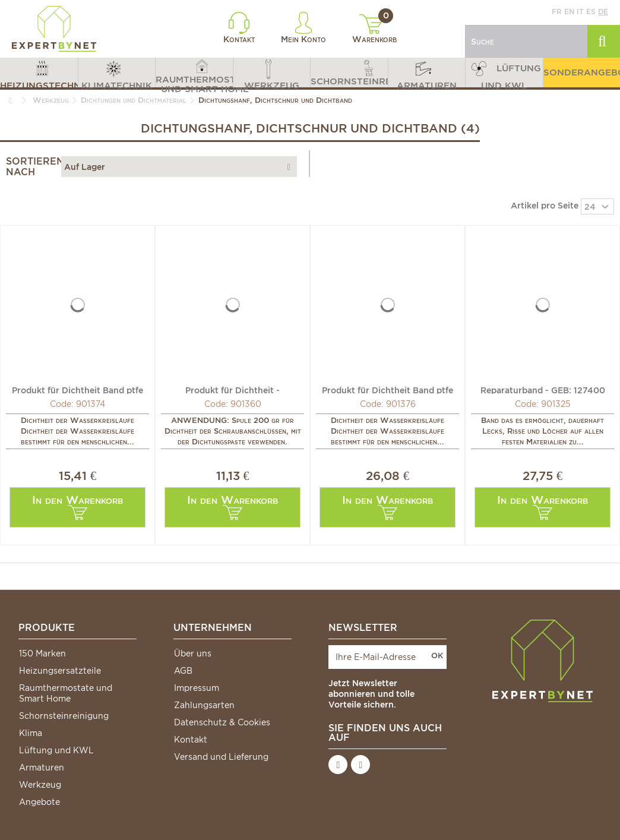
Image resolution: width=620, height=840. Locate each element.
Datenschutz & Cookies (222, 722)
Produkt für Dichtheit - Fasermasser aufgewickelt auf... (232, 390)
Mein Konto (303, 28)
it (580, 12)
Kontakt (239, 28)
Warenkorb (374, 29)
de (603, 12)
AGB (183, 671)
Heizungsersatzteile (60, 671)
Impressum (197, 688)
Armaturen (42, 768)
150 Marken (42, 653)
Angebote (39, 802)
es (591, 12)
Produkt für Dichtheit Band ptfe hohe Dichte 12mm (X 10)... (387, 390)
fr (557, 12)
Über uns (193, 653)
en (569, 12)
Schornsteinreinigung (64, 716)
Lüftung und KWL (56, 750)
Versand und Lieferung (221, 757)
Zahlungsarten (204, 705)
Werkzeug (40, 785)
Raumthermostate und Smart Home (66, 693)
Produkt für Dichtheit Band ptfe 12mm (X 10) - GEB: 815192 (77, 390)
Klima (31, 733)
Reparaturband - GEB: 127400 (543, 390)
